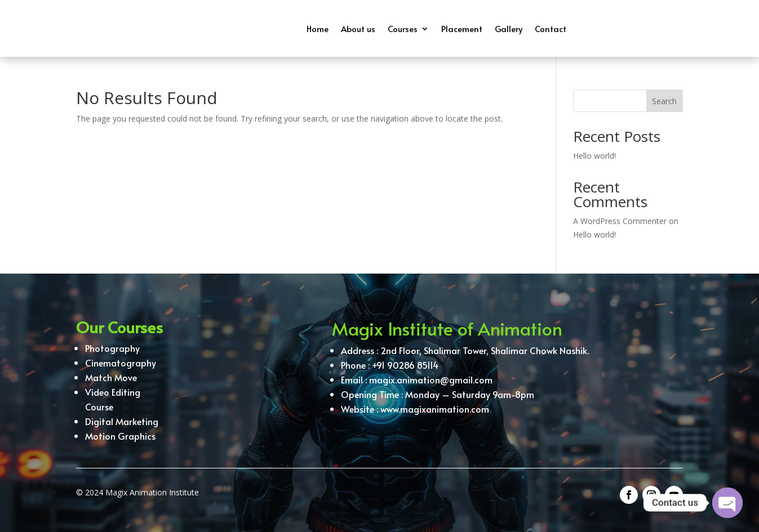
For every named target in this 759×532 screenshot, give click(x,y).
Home (318, 28)
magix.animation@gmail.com (430, 382)
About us (358, 28)
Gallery (509, 28)
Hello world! (594, 156)
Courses (403, 28)
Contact (551, 28)
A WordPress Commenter (620, 221)
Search (664, 101)
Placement (462, 28)
